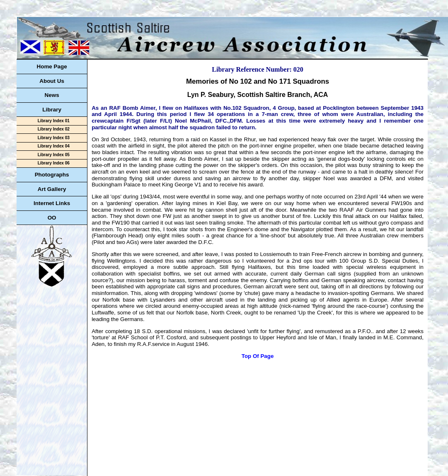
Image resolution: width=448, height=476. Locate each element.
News (52, 95)
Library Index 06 (54, 163)
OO (52, 218)
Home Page (52, 66)
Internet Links (52, 203)
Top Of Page (258, 356)
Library (52, 110)
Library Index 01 (54, 121)
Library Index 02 (54, 129)
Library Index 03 (54, 138)
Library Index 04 (54, 146)
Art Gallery (52, 189)
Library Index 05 (54, 155)
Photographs (52, 175)
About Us (52, 81)
